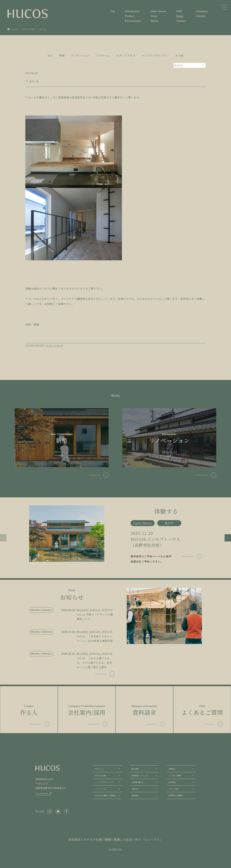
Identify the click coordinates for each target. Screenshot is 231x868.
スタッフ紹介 (174, 789)
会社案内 (172, 782)
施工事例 (135, 769)
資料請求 (135, 795)
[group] (116, 535)
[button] (3, 538)
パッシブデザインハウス (104, 782)
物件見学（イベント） (140, 775)
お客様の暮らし (138, 782)
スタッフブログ (55, 346)
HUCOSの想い (101, 775)
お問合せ (172, 769)
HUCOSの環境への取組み (105, 795)
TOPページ (99, 769)
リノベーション (101, 789)
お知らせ (135, 789)
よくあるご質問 (175, 775)
